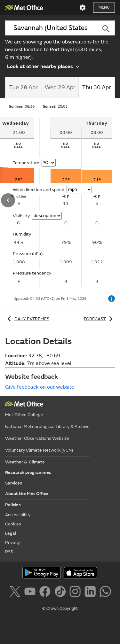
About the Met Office (27, 494)
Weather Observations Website (37, 438)
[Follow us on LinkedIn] (91, 593)
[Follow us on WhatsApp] (105, 593)
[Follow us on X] (16, 593)
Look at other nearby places (43, 66)
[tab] (23, 88)
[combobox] (51, 28)
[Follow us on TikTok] (61, 593)
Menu (104, 8)
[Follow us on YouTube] (31, 593)
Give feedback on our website (40, 387)
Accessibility (18, 515)
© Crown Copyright (60, 609)
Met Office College (24, 415)
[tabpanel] (81, 202)
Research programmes (28, 473)
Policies (13, 505)
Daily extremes (27, 319)
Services (14, 483)
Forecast (99, 319)
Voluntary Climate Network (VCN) (39, 450)
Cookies (13, 524)
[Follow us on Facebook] (46, 593)
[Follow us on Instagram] (76, 593)
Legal (11, 533)
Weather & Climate (25, 462)
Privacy (12, 543)
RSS (9, 552)
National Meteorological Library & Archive (47, 427)
